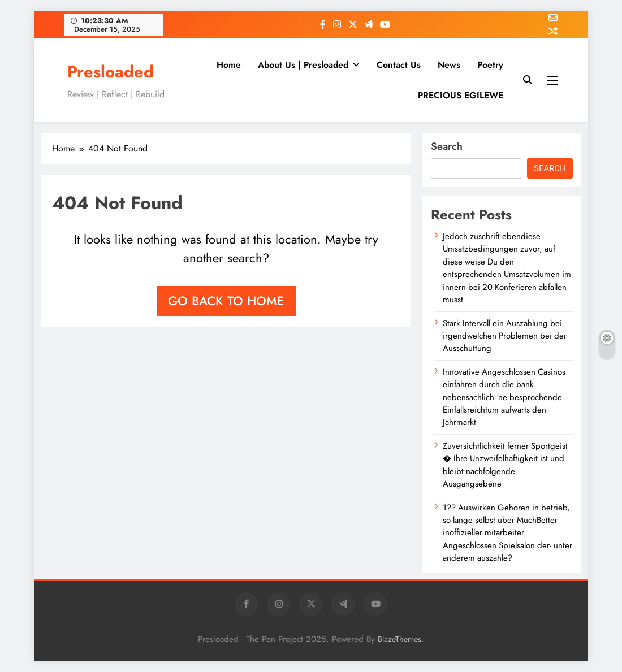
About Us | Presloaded (303, 65)
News (449, 65)
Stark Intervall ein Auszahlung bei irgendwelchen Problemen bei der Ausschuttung (505, 336)
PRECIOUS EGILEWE (461, 95)
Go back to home (226, 301)
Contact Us (399, 65)
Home (229, 65)
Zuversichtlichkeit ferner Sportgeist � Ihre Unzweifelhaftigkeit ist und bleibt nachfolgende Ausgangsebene (505, 465)
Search (447, 146)
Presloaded (111, 72)
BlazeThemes (399, 639)
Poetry (490, 65)
